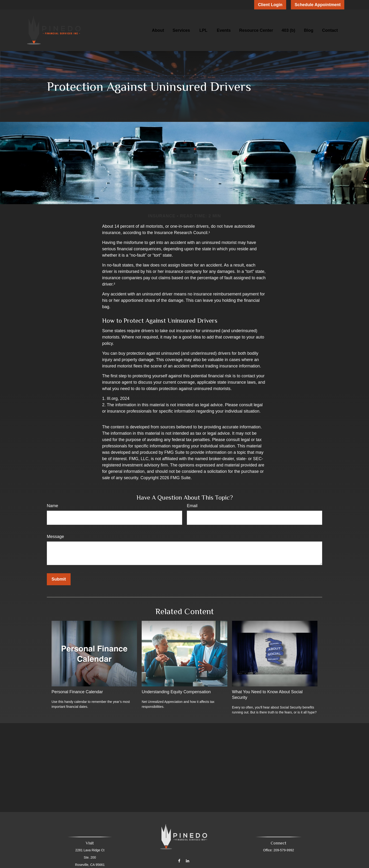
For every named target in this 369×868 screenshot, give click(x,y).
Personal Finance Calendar (77, 692)
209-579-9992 (283, 850)
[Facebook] (179, 858)
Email (192, 506)
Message (55, 537)
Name (52, 506)
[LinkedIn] (187, 858)
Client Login (270, 5)
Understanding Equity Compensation (176, 692)
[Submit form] (59, 579)
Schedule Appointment (318, 5)
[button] (158, 30)
